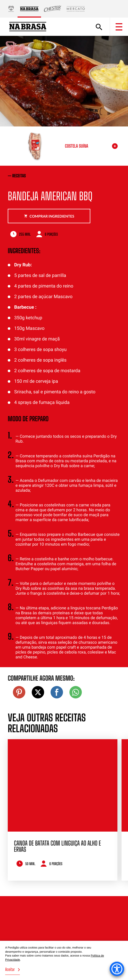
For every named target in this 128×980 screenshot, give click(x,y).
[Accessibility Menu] (117, 969)
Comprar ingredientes (49, 216)
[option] (63, 810)
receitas (19, 176)
